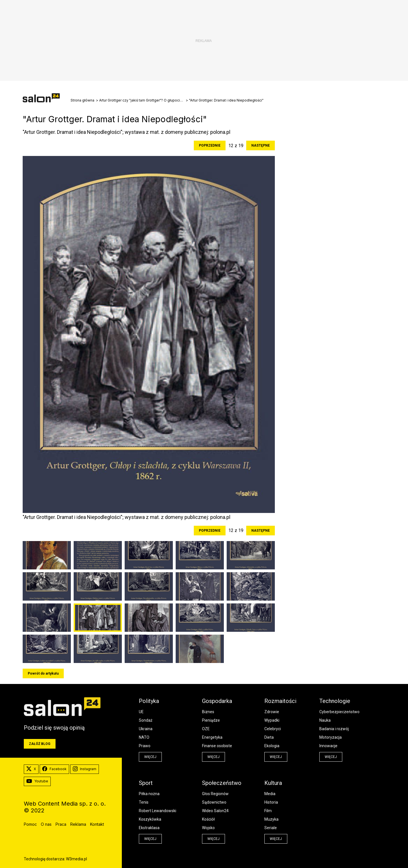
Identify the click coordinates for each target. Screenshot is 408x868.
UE (141, 712)
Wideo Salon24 (215, 811)
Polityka (149, 701)
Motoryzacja (331, 737)
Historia (271, 802)
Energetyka (212, 737)
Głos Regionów (215, 794)
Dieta (269, 737)
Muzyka (271, 819)
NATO (144, 737)
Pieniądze (211, 720)
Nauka (325, 720)
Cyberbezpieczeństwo (339, 712)
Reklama (78, 824)
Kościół (208, 819)
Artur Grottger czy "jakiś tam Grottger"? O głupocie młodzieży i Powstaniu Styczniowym (142, 100)
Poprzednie (210, 145)
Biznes (208, 712)
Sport (146, 783)
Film (268, 811)
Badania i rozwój (334, 729)
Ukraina (146, 729)
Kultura (273, 783)
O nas (46, 824)
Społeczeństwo (222, 783)
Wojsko (208, 828)
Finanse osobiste (217, 746)
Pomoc (30, 824)
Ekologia (272, 746)
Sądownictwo (214, 802)
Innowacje (328, 746)
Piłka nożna (149, 794)
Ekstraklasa (149, 828)
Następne (261, 145)
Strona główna (82, 100)
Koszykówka (150, 819)
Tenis (144, 802)
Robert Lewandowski (158, 811)
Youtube (37, 781)
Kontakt (97, 824)
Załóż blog (40, 744)
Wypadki (272, 720)
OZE (206, 729)
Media (270, 794)
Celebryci (273, 729)
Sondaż (146, 720)
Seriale (271, 828)
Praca (61, 824)
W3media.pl (76, 859)
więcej (150, 757)
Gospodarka (217, 701)
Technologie (335, 701)
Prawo (145, 746)
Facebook (54, 769)
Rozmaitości (280, 701)
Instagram (85, 769)
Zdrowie (272, 712)
